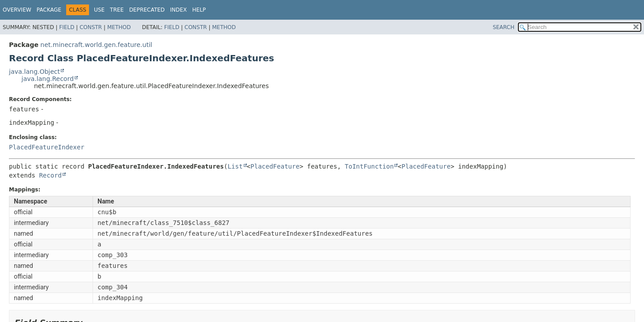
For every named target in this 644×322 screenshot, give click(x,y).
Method (119, 27)
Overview (17, 10)
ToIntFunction (369, 166)
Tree (117, 10)
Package (49, 10)
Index (178, 10)
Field (67, 27)
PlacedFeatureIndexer (47, 147)
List (235, 166)
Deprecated (147, 10)
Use (99, 10)
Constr (91, 27)
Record (50, 175)
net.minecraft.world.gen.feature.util (96, 45)
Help (199, 10)
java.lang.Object (34, 72)
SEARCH (504, 27)
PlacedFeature (275, 166)
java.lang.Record (48, 79)
